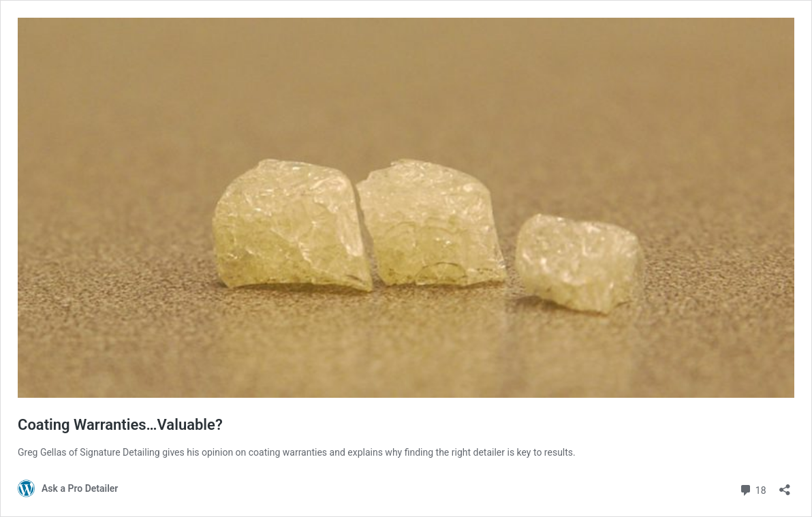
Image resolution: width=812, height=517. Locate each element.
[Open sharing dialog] (785, 485)
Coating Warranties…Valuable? (120, 425)
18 (752, 489)
